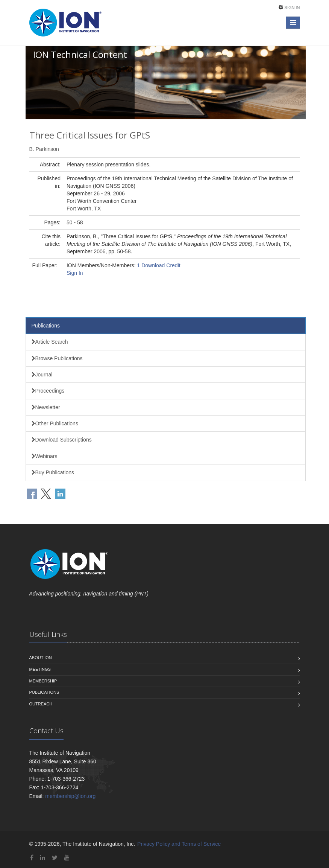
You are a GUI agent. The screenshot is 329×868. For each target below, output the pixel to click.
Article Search (50, 342)
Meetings (40, 669)
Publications (46, 326)
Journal (42, 375)
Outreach (41, 704)
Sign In (292, 8)
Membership (43, 681)
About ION (41, 658)
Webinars (45, 456)
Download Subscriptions (62, 440)
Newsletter (46, 407)
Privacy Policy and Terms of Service (179, 844)
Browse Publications (57, 358)
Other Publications (55, 423)
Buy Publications (53, 472)
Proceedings (48, 391)
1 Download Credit (158, 265)
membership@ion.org (70, 796)
